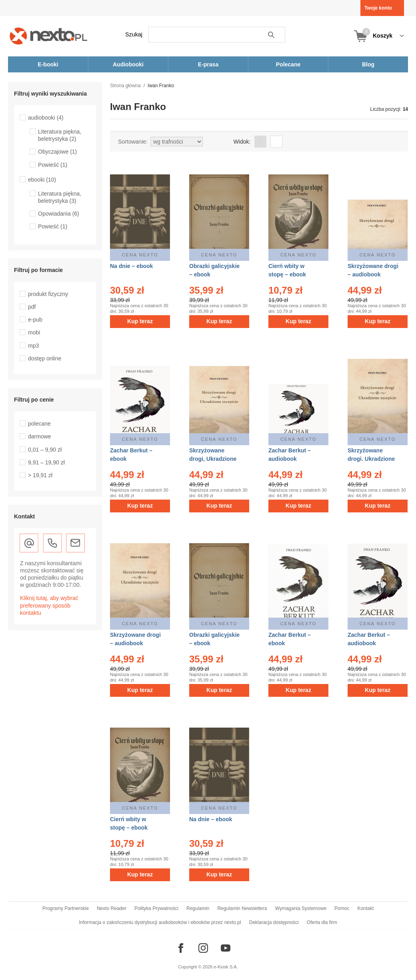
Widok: (242, 142)
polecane (39, 424)
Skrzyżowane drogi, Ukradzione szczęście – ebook (213, 459)
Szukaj (134, 34)
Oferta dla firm (322, 922)
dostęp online (45, 358)
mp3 (33, 346)
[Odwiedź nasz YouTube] (226, 948)
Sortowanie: (133, 142)
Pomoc (342, 908)
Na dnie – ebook (131, 266)
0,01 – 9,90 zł (45, 450)
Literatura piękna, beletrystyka (60, 135)
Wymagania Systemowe (301, 908)
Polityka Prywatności (156, 908)
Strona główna (125, 86)
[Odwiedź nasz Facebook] (181, 948)
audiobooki (46, 118)
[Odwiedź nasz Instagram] (203, 948)
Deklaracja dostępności (274, 922)
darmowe (40, 436)
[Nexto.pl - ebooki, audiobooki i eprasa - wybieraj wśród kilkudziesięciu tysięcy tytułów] (49, 36)
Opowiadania (59, 214)
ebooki (42, 180)
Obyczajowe (57, 152)
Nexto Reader (112, 908)
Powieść (53, 165)
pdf (32, 307)
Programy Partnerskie (66, 908)
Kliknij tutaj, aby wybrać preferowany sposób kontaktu (49, 605)
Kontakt (365, 908)
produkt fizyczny (48, 294)
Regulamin (198, 908)
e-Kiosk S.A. (226, 967)
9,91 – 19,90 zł (46, 462)
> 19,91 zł (40, 475)
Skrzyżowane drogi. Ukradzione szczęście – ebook (372, 459)
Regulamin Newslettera (242, 908)
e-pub (35, 320)
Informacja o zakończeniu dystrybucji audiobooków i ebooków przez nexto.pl (160, 922)
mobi (34, 332)
